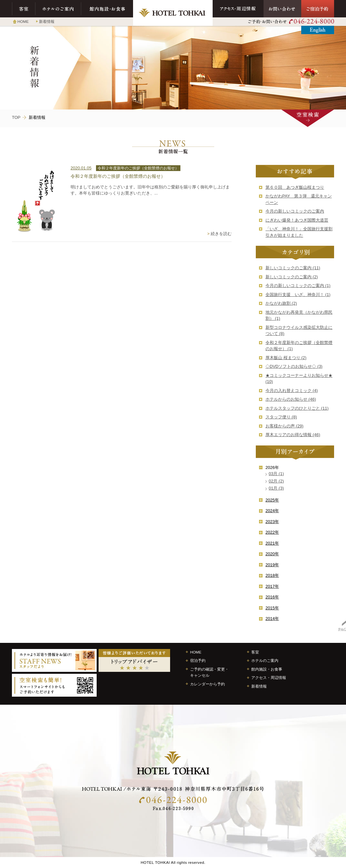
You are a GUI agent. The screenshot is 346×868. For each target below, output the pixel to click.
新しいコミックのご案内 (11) (293, 268)
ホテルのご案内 (58, 9)
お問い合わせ (282, 9)
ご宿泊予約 (318, 9)
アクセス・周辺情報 (238, 9)
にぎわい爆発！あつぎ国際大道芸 (297, 220)
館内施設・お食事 (107, 9)
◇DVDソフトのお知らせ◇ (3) (294, 366)
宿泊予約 (198, 660)
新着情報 (47, 21)
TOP (16, 117)
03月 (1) (276, 474)
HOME (23, 21)
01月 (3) (276, 488)
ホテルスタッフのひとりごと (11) (297, 408)
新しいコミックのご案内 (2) (292, 277)
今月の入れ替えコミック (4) (292, 391)
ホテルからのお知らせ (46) (291, 399)
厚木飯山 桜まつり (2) (286, 358)
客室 (24, 9)
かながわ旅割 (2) (281, 303)
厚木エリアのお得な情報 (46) (293, 435)
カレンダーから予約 (207, 684)
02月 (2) (276, 481)
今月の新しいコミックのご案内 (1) (298, 286)
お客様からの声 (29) (284, 426)
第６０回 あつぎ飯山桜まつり (295, 187)
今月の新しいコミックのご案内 (295, 211)
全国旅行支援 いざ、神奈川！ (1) (298, 295)
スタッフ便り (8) (281, 417)
